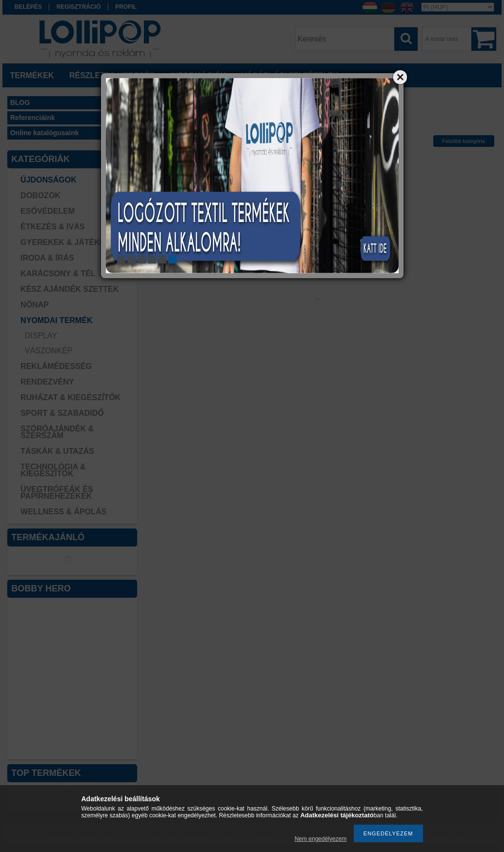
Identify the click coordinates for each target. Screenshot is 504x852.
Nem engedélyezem (321, 839)
